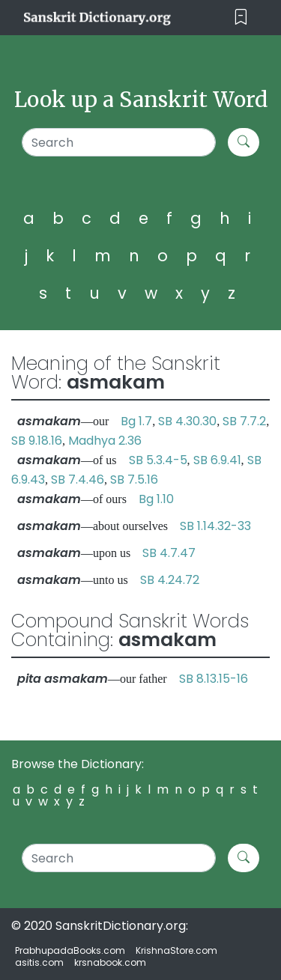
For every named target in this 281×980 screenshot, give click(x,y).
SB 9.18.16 (37, 441)
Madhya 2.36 (105, 441)
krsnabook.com (110, 962)
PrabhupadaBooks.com (70, 950)
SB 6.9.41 (217, 460)
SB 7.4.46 (78, 480)
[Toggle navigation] (241, 18)
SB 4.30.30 (187, 421)
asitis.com (39, 962)
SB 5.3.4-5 (158, 460)
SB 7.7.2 (244, 421)
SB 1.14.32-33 (215, 526)
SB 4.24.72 (170, 580)
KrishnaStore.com (176, 950)
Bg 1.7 (136, 421)
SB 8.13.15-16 (214, 679)
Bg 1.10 (156, 499)
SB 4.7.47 (169, 553)
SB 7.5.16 (134, 480)
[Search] (119, 142)
